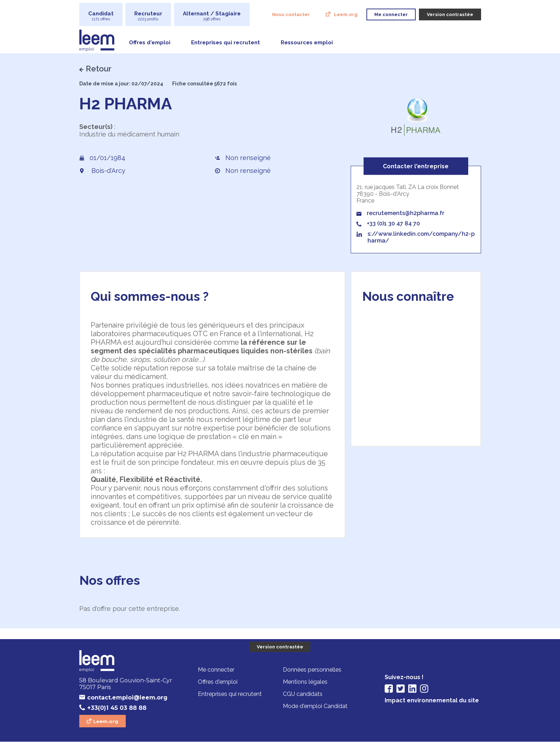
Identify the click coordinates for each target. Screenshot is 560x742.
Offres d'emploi (150, 43)
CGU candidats (303, 694)
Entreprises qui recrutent (226, 43)
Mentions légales (305, 682)
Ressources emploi (307, 43)
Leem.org (346, 14)
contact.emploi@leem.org (127, 698)
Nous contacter (291, 14)
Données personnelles (312, 670)
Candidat (101, 16)
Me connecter (216, 670)
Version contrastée (280, 647)
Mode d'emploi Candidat (315, 706)
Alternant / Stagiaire (212, 16)
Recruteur (148, 16)
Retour (99, 69)
